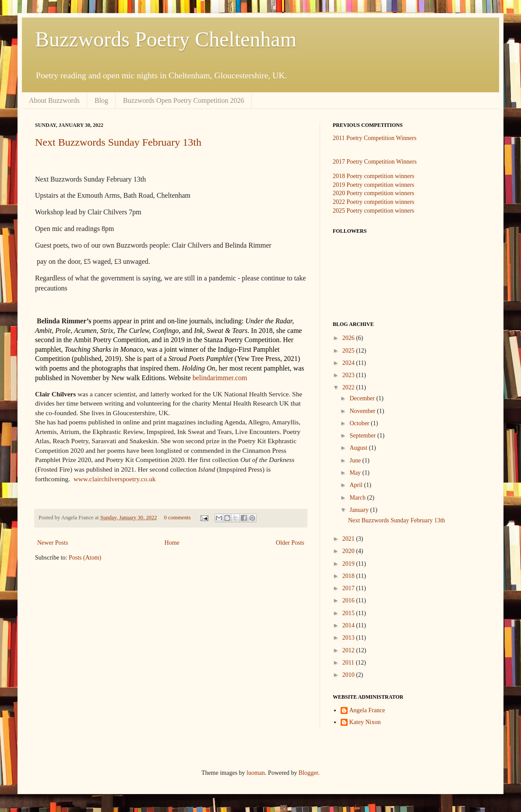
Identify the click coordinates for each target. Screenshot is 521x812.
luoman (256, 773)
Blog (101, 100)
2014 (349, 625)
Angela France (367, 710)
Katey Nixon (365, 722)
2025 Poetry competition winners (373, 211)
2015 (349, 613)
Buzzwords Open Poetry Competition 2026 (183, 100)
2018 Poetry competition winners (373, 176)
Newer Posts (53, 543)
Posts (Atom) (85, 558)
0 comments (177, 518)
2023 (349, 375)
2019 (349, 564)
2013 (349, 638)
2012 (349, 650)
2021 (349, 539)
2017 (349, 588)
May (356, 473)
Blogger (308, 773)
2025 (349, 351)
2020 (349, 551)
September (363, 436)
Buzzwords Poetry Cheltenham (166, 39)
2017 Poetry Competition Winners (375, 162)
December (363, 398)
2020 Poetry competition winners (373, 193)
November (363, 411)
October (360, 423)
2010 (349, 675)
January (360, 510)
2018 (349, 576)
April (357, 485)
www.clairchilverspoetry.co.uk (115, 479)
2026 (349, 338)
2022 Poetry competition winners (373, 202)
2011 (349, 663)
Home (172, 543)
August (359, 448)
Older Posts (290, 543)
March (358, 498)
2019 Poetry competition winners (373, 185)
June (356, 460)
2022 (349, 387)
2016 (349, 600)
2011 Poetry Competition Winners (375, 138)
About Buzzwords (54, 100)
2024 (349, 363)
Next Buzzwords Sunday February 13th (118, 142)
